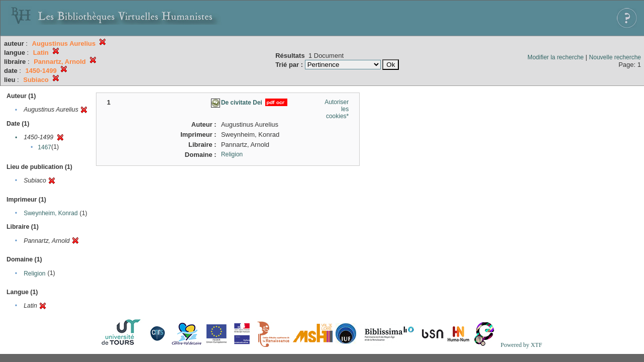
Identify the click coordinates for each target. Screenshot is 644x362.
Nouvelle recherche (615, 57)
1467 (44, 147)
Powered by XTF (521, 345)
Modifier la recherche (556, 57)
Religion (34, 274)
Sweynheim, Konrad (50, 213)
